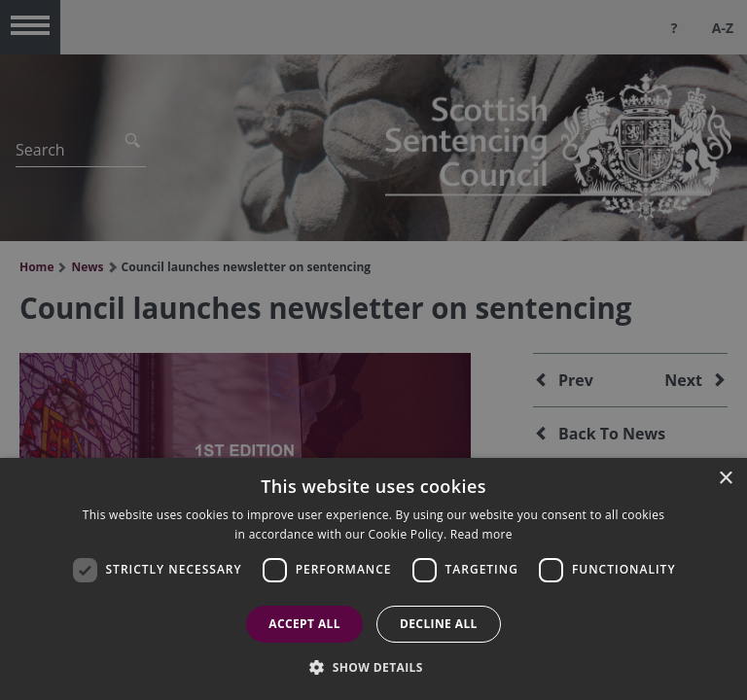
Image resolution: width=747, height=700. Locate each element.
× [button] (725, 479)
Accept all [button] (304, 624)
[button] (373, 667)
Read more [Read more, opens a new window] (481, 534)
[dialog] (373, 579)
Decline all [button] (439, 624)
